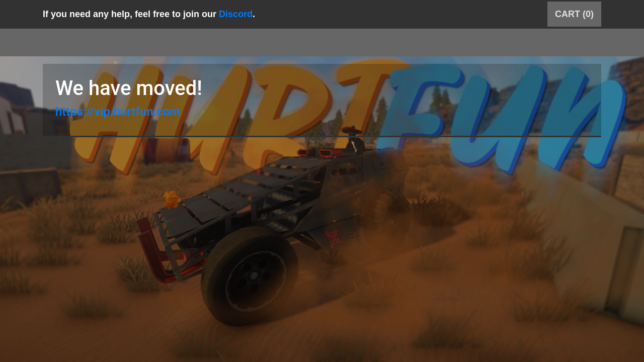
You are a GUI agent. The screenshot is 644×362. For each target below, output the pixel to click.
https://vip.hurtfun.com (118, 112)
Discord (236, 14)
